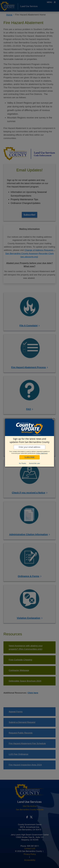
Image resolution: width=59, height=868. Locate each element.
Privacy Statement (42, 453)
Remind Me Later (35, 463)
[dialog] (29, 443)
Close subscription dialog (54, 419)
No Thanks (23, 463)
